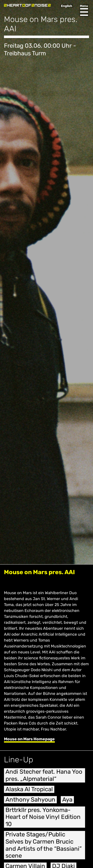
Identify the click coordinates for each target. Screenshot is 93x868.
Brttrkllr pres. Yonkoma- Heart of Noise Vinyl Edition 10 (43, 821)
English (67, 6)
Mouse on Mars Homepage (29, 739)
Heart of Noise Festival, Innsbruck (27, 5)
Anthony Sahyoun (30, 803)
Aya (67, 803)
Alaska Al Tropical (29, 793)
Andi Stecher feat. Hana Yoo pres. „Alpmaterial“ (44, 779)
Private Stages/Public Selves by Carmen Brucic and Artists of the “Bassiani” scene (44, 849)
